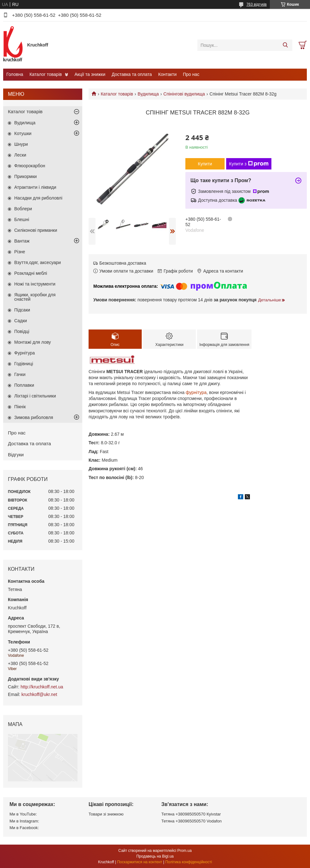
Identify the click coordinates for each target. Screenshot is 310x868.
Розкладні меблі (31, 273)
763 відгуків (257, 4)
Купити (205, 164)
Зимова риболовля (34, 417)
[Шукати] (285, 45)
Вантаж (22, 241)
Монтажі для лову (33, 342)
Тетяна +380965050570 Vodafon (192, 821)
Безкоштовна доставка (123, 263)
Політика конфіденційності (189, 862)
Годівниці (24, 364)
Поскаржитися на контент (139, 862)
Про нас (191, 74)
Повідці (22, 331)
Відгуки (16, 455)
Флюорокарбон (30, 166)
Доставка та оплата (132, 74)
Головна (15, 74)
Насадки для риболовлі (38, 198)
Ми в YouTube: (23, 814)
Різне (20, 252)
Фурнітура (25, 353)
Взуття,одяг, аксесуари (37, 262)
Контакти (167, 74)
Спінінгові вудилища (184, 94)
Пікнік (20, 407)
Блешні (22, 219)
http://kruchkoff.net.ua (42, 687)
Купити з (249, 164)
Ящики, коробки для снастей (35, 297)
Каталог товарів (46, 74)
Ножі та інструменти (35, 284)
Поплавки (24, 385)
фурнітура (196, 392)
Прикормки (25, 176)
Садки (21, 321)
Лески (20, 155)
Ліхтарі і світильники (35, 396)
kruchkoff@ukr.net (39, 694)
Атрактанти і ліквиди (35, 187)
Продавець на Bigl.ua (155, 856)
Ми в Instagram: (24, 821)
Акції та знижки (90, 74)
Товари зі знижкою (106, 814)
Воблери (23, 209)
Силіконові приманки (36, 230)
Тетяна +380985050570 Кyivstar (191, 814)
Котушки (23, 133)
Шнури (21, 144)
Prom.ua (185, 851)
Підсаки (22, 310)
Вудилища (148, 94)
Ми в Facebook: (24, 828)
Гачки (20, 374)
